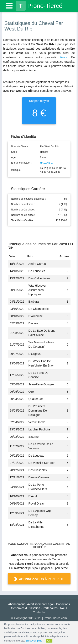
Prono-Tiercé (39, 6)
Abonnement (16, 604)
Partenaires (50, 608)
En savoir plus (34, 641)
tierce (64, 57)
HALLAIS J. (47, 163)
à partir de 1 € (39, 581)
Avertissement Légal (40, 604)
